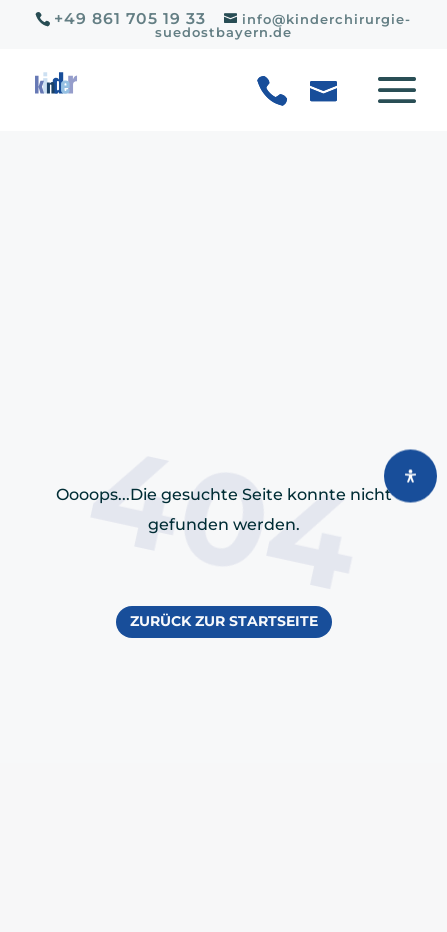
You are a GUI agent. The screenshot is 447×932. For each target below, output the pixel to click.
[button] (384, 101)
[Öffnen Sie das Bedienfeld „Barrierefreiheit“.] (410, 476)
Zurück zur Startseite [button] (224, 621)
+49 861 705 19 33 (130, 18)
